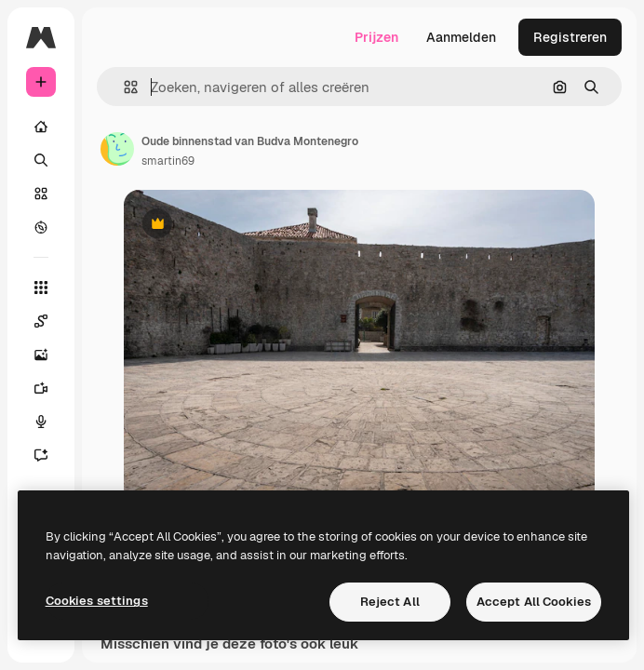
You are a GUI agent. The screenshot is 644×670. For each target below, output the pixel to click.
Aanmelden (461, 37)
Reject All (390, 602)
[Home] (41, 127)
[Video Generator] (41, 388)
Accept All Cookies (534, 602)
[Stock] (41, 194)
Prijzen (376, 37)
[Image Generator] (41, 355)
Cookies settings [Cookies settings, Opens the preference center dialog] (97, 601)
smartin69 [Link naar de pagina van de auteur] (168, 161)
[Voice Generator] (41, 422)
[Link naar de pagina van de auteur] (117, 149)
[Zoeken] (41, 160)
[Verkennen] (41, 227)
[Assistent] (41, 455)
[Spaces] (41, 321)
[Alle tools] (41, 288)
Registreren (570, 37)
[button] (123, 87)
